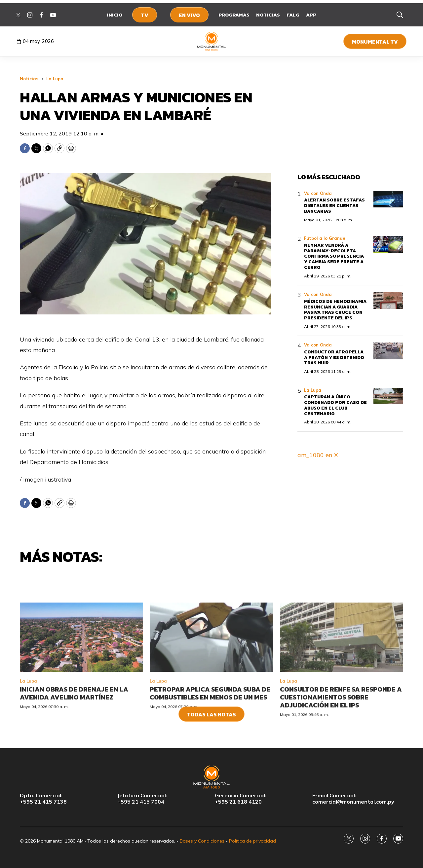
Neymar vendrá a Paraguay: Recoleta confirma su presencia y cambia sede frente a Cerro (334, 256)
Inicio (115, 15)
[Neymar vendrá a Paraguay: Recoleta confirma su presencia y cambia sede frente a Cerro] (388, 244)
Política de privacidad (252, 841)
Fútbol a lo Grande (325, 238)
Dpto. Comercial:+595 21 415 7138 (43, 799)
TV (145, 15)
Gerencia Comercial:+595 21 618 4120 (241, 799)
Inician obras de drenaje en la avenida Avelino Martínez (74, 752)
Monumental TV (375, 42)
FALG (293, 15)
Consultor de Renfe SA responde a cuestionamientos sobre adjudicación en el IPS (341, 756)
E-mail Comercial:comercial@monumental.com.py (353, 799)
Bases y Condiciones (202, 841)
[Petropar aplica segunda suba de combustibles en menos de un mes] (211, 696)
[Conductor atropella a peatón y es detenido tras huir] (388, 351)
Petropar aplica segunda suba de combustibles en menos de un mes (210, 752)
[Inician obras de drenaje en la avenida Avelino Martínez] (81, 696)
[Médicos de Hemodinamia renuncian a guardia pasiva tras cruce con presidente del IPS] (388, 300)
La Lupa (55, 79)
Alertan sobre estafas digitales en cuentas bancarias (334, 206)
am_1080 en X (318, 455)
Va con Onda (318, 193)
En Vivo (189, 15)
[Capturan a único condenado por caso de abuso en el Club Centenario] (388, 396)
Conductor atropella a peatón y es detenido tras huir (334, 358)
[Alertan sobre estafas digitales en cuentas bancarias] (388, 199)
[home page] (212, 41)
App (311, 15)
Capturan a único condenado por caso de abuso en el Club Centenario (335, 405)
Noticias (268, 15)
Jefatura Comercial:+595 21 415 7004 (142, 799)
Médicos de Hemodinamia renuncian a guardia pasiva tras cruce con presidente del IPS (335, 310)
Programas (234, 15)
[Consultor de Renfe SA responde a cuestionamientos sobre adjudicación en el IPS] (342, 696)
